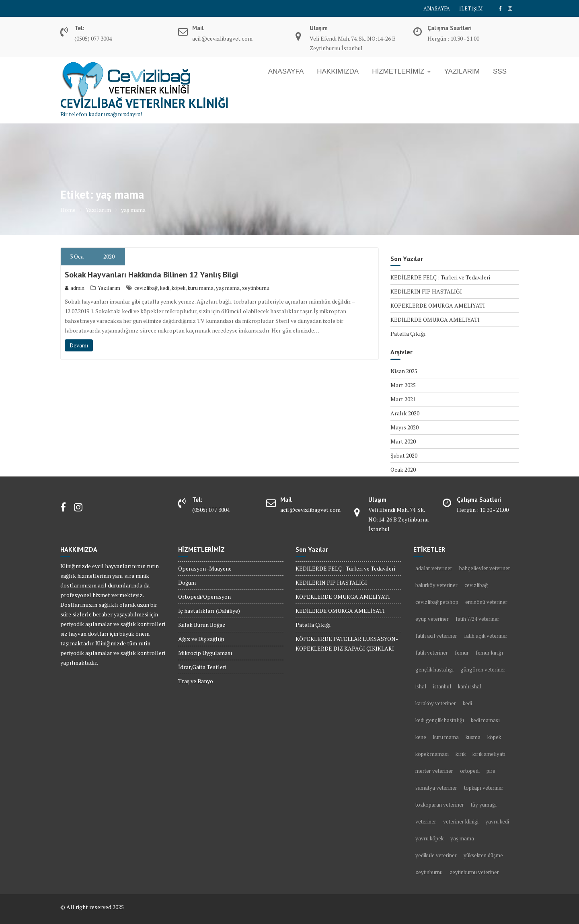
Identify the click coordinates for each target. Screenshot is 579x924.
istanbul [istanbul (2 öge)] (442, 686)
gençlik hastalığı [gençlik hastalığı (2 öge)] (434, 669)
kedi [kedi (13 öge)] (467, 703)
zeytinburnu (256, 288)
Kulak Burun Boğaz (202, 625)
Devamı (79, 345)
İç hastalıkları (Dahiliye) (209, 611)
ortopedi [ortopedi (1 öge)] (470, 771)
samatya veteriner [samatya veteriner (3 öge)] (436, 788)
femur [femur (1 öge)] (462, 653)
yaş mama (228, 288)
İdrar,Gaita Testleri (202, 667)
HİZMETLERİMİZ (398, 71)
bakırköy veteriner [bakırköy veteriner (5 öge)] (436, 585)
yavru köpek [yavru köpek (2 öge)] (429, 838)
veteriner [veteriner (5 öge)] (426, 821)
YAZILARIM (462, 71)
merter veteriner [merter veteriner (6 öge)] (434, 771)
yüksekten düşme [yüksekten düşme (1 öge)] (483, 855)
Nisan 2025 (404, 371)
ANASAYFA (437, 8)
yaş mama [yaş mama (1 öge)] (462, 838)
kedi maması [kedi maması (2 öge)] (485, 720)
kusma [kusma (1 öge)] (473, 737)
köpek (179, 288)
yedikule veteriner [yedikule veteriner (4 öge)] (436, 855)
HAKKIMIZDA (338, 71)
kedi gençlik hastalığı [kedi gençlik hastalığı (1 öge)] (440, 720)
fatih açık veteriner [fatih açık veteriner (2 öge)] (486, 636)
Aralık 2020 (405, 413)
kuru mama (201, 288)
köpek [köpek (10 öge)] (494, 737)
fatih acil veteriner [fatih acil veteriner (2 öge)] (436, 636)
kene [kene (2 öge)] (421, 737)
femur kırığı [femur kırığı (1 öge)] (489, 653)
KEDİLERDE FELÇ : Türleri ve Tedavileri (440, 277)
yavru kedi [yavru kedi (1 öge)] (497, 821)
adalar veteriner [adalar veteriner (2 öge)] (434, 568)
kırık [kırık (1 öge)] (461, 754)
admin (75, 288)
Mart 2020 (403, 441)
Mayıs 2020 (404, 427)
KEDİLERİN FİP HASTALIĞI (426, 291)
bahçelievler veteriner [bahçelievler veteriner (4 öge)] (485, 568)
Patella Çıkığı (408, 334)
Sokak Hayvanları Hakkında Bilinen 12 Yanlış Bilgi (151, 275)
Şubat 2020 (404, 455)
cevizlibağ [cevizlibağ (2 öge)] (476, 585)
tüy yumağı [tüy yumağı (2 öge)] (484, 805)
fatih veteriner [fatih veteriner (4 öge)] (432, 653)
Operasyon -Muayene (205, 568)
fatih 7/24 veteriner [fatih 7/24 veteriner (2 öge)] (477, 619)
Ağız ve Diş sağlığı (201, 639)
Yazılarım (109, 288)
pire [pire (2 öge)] (491, 771)
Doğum (187, 582)
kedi (165, 288)
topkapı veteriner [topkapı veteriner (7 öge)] (484, 788)
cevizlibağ (146, 288)
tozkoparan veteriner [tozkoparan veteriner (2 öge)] (440, 805)
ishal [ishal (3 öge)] (421, 686)
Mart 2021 (403, 399)
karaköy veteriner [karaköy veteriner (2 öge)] (436, 703)
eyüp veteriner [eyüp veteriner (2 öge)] (432, 619)
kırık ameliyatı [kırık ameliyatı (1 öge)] (489, 754)
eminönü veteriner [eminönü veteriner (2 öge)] (486, 602)
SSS (500, 71)
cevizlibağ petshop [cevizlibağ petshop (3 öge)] (437, 602)
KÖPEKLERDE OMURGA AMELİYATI (438, 305)
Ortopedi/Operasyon (204, 596)
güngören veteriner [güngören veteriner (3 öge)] (483, 669)
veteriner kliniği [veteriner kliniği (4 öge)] (461, 821)
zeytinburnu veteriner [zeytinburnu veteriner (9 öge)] (474, 872)
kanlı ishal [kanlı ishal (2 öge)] (470, 686)
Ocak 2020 (403, 469)
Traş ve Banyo (196, 681)
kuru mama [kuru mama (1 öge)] (446, 737)
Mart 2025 (403, 385)
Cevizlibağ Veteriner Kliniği (145, 103)
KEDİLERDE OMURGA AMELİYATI (435, 319)
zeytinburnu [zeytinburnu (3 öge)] (429, 872)
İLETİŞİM (471, 8)
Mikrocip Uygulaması (205, 653)
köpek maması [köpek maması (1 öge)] (432, 754)
